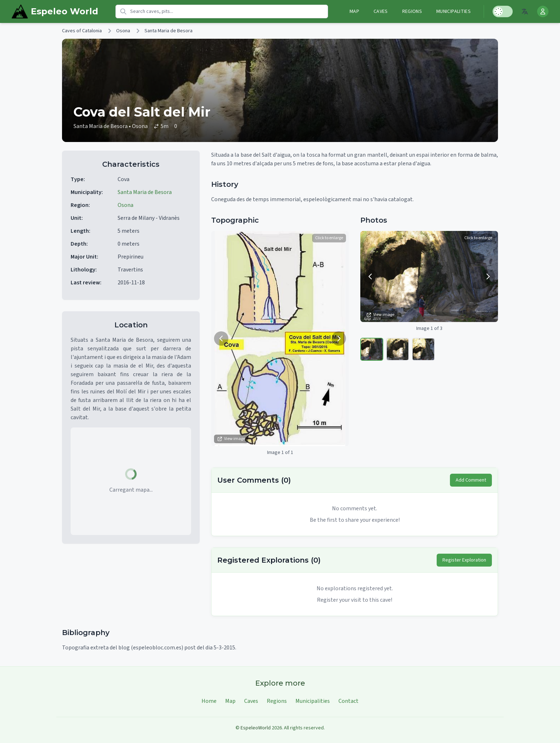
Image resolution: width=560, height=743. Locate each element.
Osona (123, 31)
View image (231, 439)
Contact (348, 701)
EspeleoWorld (256, 728)
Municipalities (454, 11)
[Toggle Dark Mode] (503, 11)
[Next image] (339, 339)
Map (354, 11)
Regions (412, 11)
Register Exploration (464, 560)
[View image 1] (372, 349)
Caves (381, 11)
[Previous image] (221, 339)
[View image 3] (423, 349)
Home (209, 701)
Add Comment (471, 480)
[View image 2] (398, 349)
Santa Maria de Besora (169, 31)
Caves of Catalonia (82, 31)
